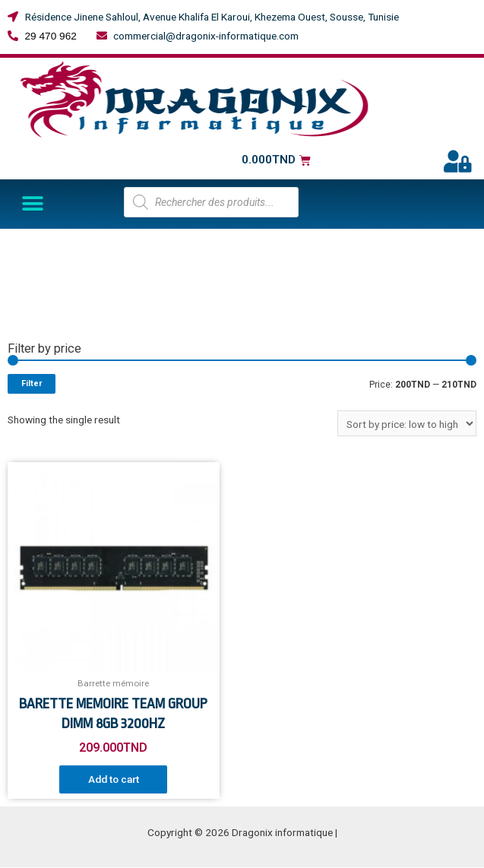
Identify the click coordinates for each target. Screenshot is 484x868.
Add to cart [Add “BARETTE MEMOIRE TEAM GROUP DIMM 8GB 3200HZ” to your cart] (114, 779)
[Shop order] (407, 423)
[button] (32, 204)
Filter (32, 383)
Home (21, 245)
